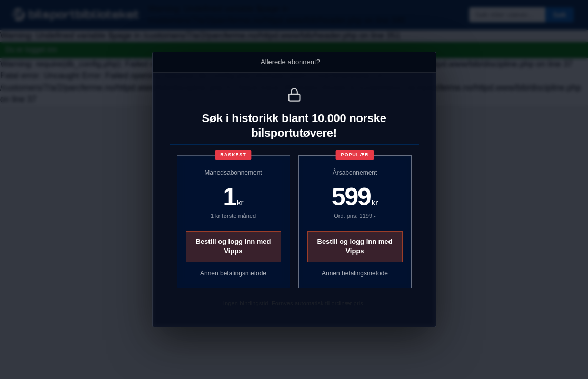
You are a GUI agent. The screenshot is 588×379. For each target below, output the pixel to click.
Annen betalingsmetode (233, 273)
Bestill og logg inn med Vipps (233, 246)
